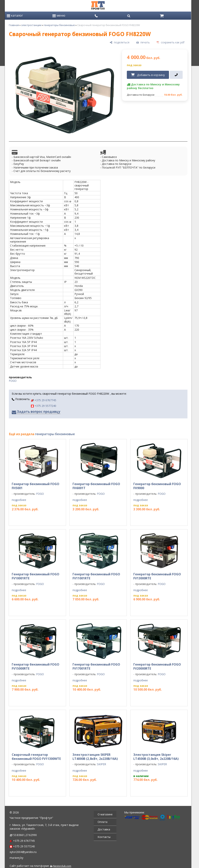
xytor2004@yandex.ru (23, 852)
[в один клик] (176, 75)
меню (59, 15)
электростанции (31, 25)
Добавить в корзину (151, 75)
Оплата (102, 822)
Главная (14, 25)
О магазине (105, 814)
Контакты (104, 837)
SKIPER (102, 764)
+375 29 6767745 (44, 400)
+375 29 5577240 (44, 406)
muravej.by (16, 858)
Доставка (104, 829)
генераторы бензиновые (59, 25)
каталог (15, 15)
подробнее (19, 500)
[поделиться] (120, 42)
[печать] (143, 42)
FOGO (13, 381)
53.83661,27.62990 (25, 835)
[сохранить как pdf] (171, 42)
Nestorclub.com (62, 866)
